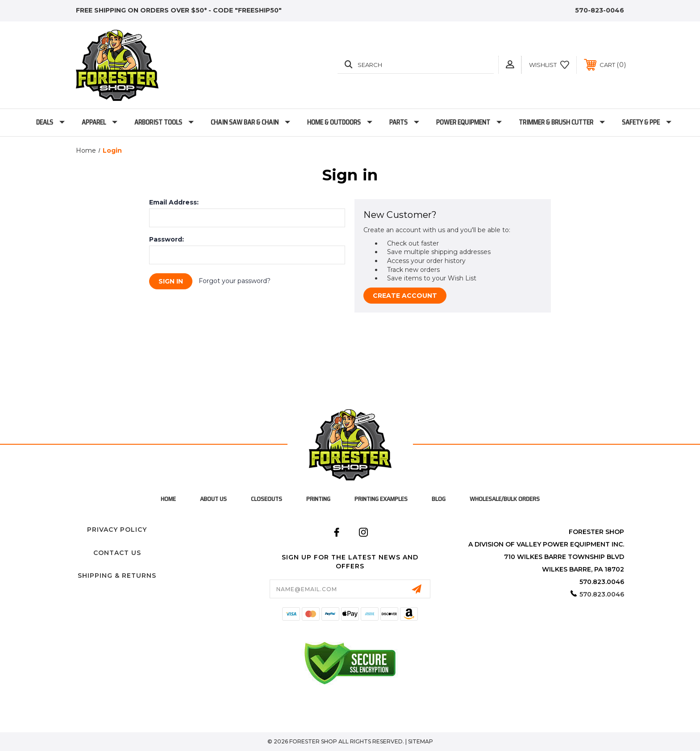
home (168, 499)
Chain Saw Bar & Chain (250, 122)
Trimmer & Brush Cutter (562, 122)
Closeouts (267, 499)
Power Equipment (469, 122)
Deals (50, 122)
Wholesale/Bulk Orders (505, 499)
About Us (213, 499)
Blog (439, 499)
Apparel (100, 122)
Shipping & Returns (117, 576)
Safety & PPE (647, 122)
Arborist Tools (164, 122)
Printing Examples (381, 499)
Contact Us (117, 553)
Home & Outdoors (340, 122)
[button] (510, 65)
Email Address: (174, 202)
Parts (404, 122)
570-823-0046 (600, 10)
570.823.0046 (602, 594)
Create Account (405, 296)
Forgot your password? (235, 281)
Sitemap (421, 741)
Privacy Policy (117, 530)
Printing (318, 499)
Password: (167, 239)
